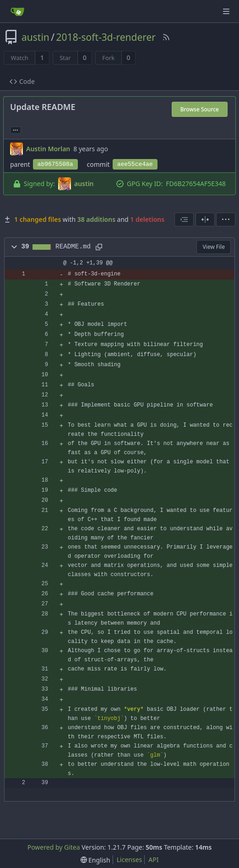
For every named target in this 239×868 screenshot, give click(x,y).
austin (35, 37)
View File (214, 247)
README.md (73, 247)
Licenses (130, 860)
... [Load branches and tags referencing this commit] (16, 129)
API (153, 860)
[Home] (17, 11)
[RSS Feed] (166, 37)
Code (22, 81)
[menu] (226, 220)
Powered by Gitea (54, 847)
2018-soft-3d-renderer (106, 37)
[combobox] (184, 220)
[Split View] (205, 220)
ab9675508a (55, 164)
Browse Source (200, 109)
